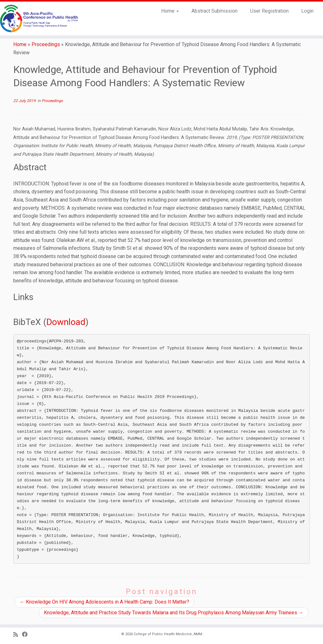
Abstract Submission (214, 11)
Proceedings (46, 44)
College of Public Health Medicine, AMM (168, 634)
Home (170, 11)
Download (66, 322)
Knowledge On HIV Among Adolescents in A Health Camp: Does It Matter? (104, 602)
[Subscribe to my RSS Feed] (18, 635)
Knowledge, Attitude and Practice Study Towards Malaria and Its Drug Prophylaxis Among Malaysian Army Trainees (174, 613)
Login (307, 11)
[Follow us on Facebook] (27, 635)
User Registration (269, 11)
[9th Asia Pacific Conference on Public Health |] (38, 18)
